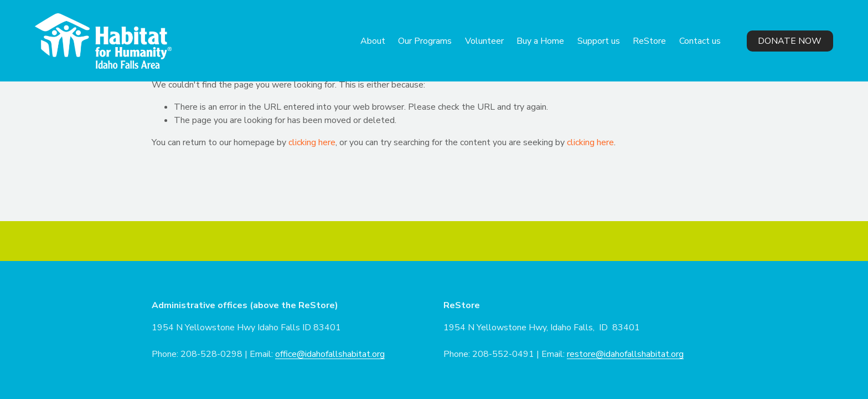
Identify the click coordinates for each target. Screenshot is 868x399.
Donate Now (790, 41)
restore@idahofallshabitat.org (625, 354)
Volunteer (484, 41)
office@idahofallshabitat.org (330, 354)
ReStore (649, 41)
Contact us (700, 41)
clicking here (312, 142)
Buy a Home (540, 41)
